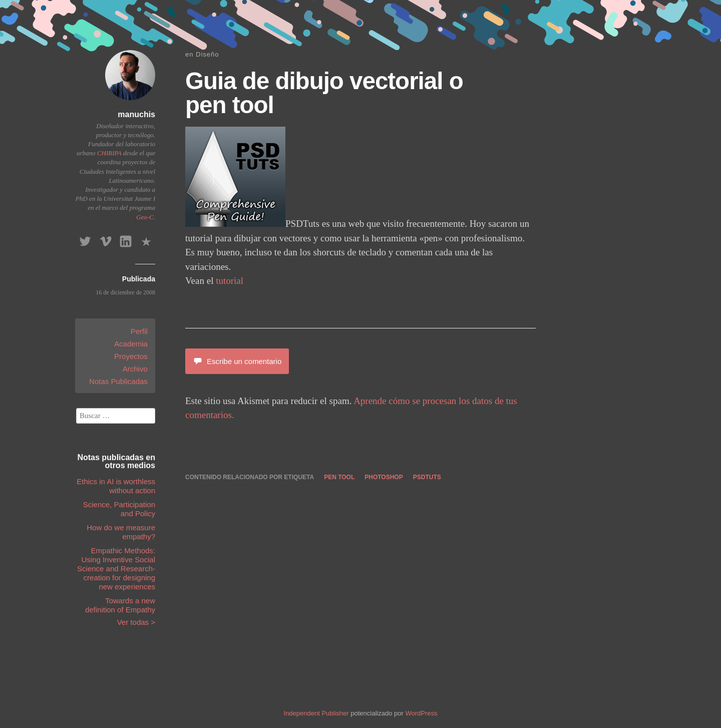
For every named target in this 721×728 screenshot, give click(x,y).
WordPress (421, 713)
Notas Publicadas (118, 381)
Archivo (135, 369)
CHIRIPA (109, 153)
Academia (131, 344)
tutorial (230, 281)
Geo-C (145, 217)
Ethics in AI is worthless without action (116, 486)
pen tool (339, 477)
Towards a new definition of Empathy (120, 605)
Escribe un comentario (237, 361)
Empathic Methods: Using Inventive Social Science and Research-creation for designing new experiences (116, 569)
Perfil (139, 331)
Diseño (207, 54)
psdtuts (427, 477)
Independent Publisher (316, 713)
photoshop (384, 477)
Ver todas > (136, 622)
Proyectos (131, 356)
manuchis (136, 114)
